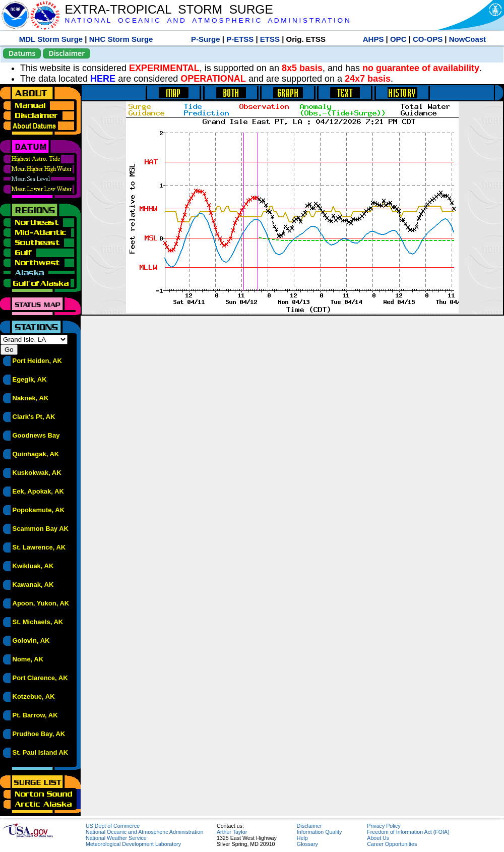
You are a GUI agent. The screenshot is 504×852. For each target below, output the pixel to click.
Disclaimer (67, 53)
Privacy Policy (384, 826)
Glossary (307, 844)
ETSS (270, 39)
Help (302, 838)
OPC (398, 39)
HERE (103, 79)
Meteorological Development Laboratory (133, 844)
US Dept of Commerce (113, 826)
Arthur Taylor (232, 832)
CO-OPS (428, 39)
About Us (378, 838)
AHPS (373, 39)
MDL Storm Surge (51, 39)
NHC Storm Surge (121, 39)
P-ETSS (240, 39)
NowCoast (467, 39)
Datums (22, 53)
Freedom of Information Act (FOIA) (408, 832)
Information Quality (319, 832)
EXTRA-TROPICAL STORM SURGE (169, 9)
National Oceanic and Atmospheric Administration (144, 832)
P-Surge (206, 39)
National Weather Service (116, 838)
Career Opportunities (392, 844)
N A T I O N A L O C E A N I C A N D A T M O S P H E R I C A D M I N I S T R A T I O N (207, 20)
